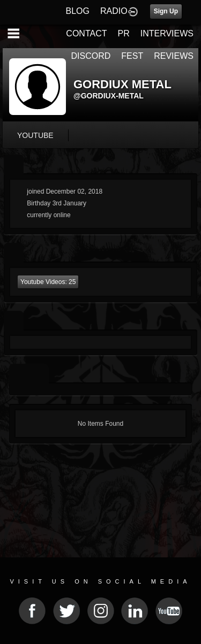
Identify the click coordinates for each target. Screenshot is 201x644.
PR (123, 33)
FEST (132, 56)
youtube (35, 135)
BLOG (78, 11)
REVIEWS (174, 56)
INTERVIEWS (167, 33)
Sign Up (166, 11)
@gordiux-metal (109, 96)
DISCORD (91, 56)
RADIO (114, 11)
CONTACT (86, 33)
